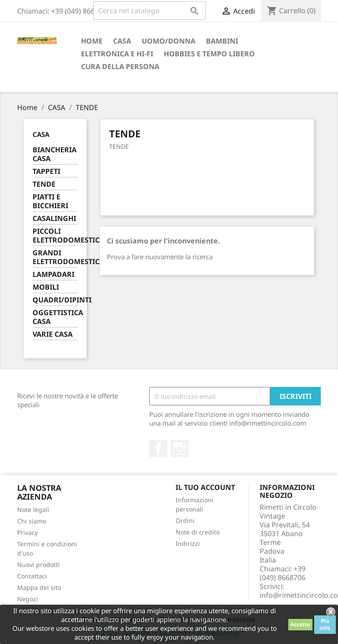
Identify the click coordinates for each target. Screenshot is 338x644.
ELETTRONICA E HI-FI (117, 54)
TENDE (44, 184)
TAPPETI (46, 171)
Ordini (185, 521)
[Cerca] (149, 11)
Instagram (180, 449)
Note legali (33, 510)
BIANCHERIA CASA (55, 154)
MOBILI (46, 287)
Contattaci (32, 576)
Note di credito (198, 532)
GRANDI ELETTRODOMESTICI (55, 257)
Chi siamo (32, 521)
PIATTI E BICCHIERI (50, 201)
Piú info (325, 624)
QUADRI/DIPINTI (55, 300)
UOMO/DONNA (169, 41)
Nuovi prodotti (39, 565)
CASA (122, 41)
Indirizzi (188, 543)
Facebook (158, 449)
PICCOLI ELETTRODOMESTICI (55, 236)
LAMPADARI (53, 274)
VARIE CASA (53, 334)
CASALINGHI (54, 219)
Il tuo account (205, 487)
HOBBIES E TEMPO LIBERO (209, 54)
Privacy (28, 532)
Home (92, 41)
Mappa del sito (39, 587)
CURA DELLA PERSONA (120, 66)
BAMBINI (222, 41)
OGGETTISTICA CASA (55, 317)
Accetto (300, 624)
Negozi (28, 599)
